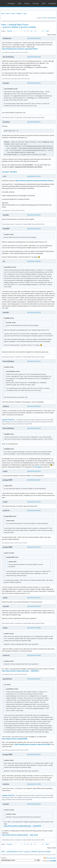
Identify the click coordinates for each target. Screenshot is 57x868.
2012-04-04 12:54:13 (34, 176)
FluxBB (53, 861)
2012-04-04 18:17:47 (34, 361)
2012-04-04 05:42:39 (34, 38)
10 (31, 31)
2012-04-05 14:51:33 (34, 547)
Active (44, 18)
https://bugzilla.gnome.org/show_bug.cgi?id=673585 (32, 744)
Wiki (20, 4)
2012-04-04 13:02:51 (34, 215)
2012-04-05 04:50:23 (34, 428)
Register (19, 14)
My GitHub (14, 172)
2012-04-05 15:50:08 (34, 655)
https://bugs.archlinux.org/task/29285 (15, 739)
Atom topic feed (51, 858)
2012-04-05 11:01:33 (34, 471)
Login (25, 14)
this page (38, 467)
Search (13, 14)
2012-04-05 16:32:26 (34, 754)
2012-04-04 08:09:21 (34, 122)
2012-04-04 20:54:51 (34, 406)
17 (43, 31)
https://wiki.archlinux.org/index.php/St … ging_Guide (20, 835)
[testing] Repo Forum (19, 25)
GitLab (27, 4)
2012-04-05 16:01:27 (34, 679)
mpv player (5, 172)
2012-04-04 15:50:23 (34, 261)
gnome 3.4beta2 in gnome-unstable (19, 27)
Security (36, 4)
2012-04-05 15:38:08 (34, 628)
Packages (11, 4)
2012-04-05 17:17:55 (34, 784)
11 (35, 31)
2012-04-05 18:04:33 (34, 804)
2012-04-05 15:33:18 (34, 606)
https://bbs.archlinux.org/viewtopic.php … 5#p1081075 (20, 671)
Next (47, 31)
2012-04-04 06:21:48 (34, 57)
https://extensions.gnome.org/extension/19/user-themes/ (34, 181)
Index (3, 14)
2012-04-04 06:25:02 (34, 83)
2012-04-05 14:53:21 (34, 598)
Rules (8, 14)
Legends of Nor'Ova (8, 420)
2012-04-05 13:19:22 (34, 502)
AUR (44, 4)
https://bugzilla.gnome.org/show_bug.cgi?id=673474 (20, 49)
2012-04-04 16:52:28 (34, 312)
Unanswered (51, 18)
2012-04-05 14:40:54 (34, 510)
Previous (10, 31)
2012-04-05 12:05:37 (34, 480)
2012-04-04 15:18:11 (34, 229)
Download (52, 4)
